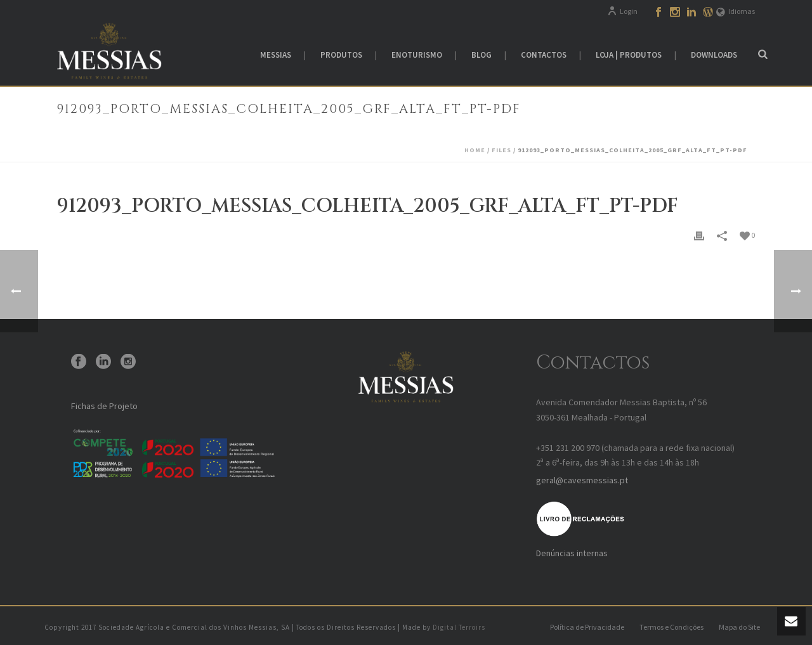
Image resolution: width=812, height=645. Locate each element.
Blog (481, 55)
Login (622, 11)
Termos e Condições (671, 627)
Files (501, 150)
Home (475, 150)
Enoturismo (417, 55)
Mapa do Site (739, 627)
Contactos (544, 55)
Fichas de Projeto (104, 406)
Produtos (341, 55)
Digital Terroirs (459, 627)
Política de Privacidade (587, 627)
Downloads (714, 55)
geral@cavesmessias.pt (582, 480)
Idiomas (736, 11)
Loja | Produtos (629, 55)
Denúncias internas (572, 553)
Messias (276, 55)
